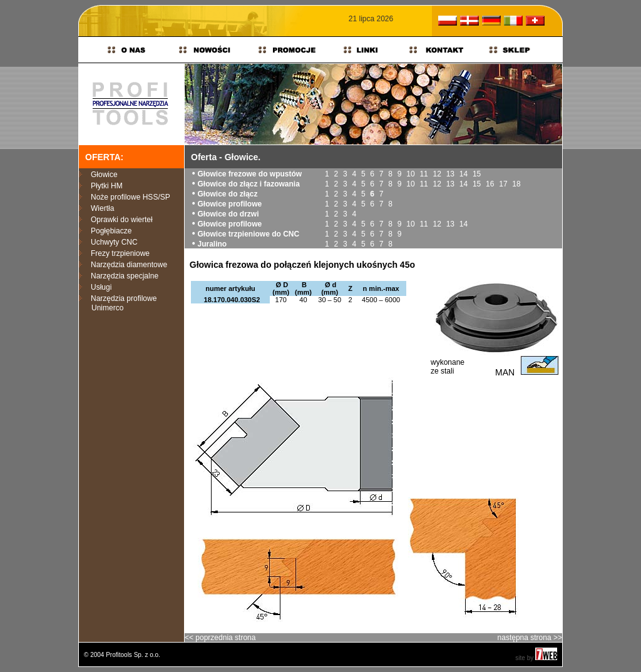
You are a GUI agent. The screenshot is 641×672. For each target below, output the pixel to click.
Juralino (212, 244)
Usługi (101, 287)
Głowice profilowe (229, 204)
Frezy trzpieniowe (120, 253)
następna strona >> (530, 638)
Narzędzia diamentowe (129, 265)
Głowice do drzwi (228, 214)
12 (437, 174)
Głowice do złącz (227, 194)
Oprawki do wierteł (122, 220)
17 (503, 184)
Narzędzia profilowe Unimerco (118, 303)
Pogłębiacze (111, 231)
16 (490, 184)
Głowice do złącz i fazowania (248, 184)
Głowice (104, 175)
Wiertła (102, 208)
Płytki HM (107, 186)
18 (516, 184)
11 (423, 174)
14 (464, 174)
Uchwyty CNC (114, 242)
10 (410, 174)
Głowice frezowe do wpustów (249, 174)
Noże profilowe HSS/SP (131, 197)
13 (450, 174)
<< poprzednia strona (220, 638)
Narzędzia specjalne (125, 276)
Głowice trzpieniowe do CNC (248, 234)
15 (477, 174)
